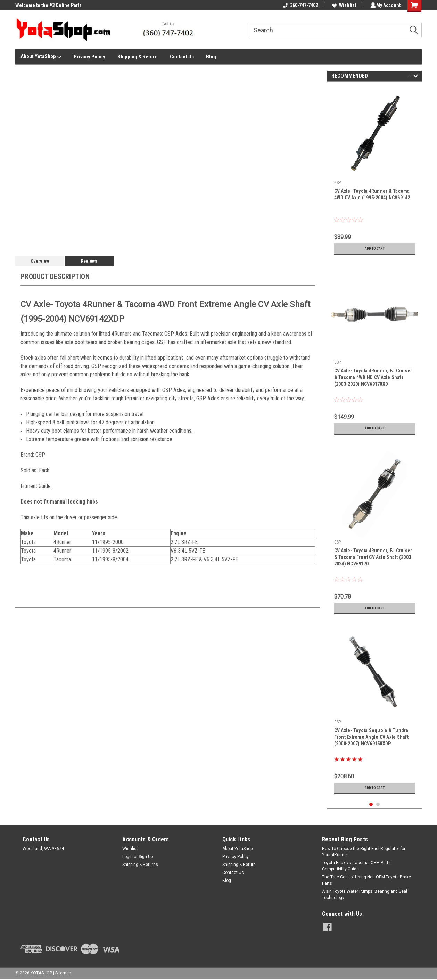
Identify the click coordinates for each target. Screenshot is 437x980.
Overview (40, 261)
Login (127, 857)
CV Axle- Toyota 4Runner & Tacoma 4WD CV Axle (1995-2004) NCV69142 (372, 194)
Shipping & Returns (140, 865)
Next (416, 77)
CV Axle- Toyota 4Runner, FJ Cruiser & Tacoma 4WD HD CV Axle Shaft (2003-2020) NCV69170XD (373, 377)
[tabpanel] (375, 173)
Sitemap (63, 973)
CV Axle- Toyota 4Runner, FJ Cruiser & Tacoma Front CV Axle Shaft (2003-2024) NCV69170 (374, 557)
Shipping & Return (138, 57)
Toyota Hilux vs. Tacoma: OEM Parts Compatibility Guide (356, 866)
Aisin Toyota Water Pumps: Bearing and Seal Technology (365, 894)
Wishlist (343, 5)
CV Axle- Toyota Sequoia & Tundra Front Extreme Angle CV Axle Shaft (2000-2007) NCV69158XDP (371, 737)
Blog (211, 57)
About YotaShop (41, 57)
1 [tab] (371, 805)
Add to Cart (375, 249)
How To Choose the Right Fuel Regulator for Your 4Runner (364, 852)
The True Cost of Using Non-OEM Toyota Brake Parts (366, 880)
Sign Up (146, 857)
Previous (409, 77)
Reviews (89, 261)
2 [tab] (378, 805)
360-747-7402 (299, 5)
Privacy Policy (89, 57)
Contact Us (182, 57)
